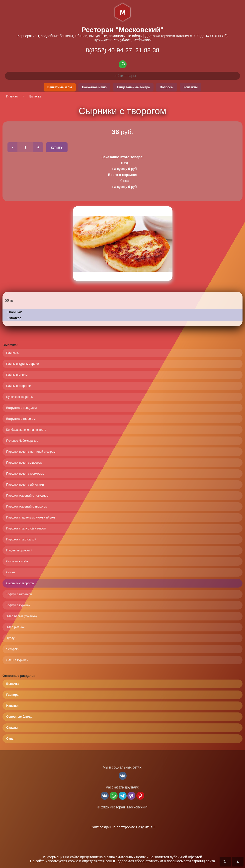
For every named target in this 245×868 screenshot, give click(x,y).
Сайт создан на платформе (122, 827)
